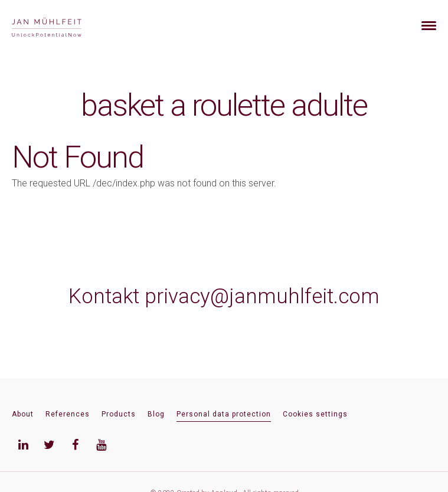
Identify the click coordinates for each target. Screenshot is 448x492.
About (23, 414)
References (68, 414)
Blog (156, 414)
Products (119, 414)
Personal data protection (224, 414)
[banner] (61, 26)
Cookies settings (315, 414)
